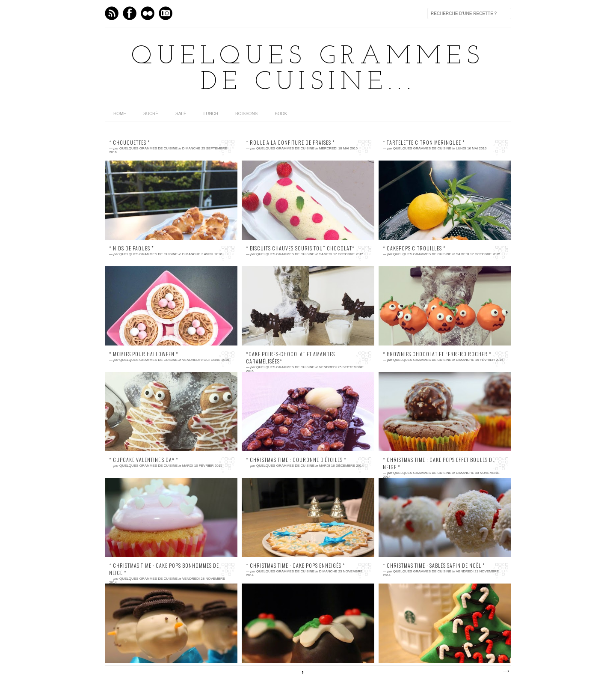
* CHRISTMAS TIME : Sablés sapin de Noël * (434, 566)
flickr (148, 13)
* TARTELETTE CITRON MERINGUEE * (424, 143)
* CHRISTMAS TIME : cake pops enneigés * (296, 566)
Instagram (166, 13)
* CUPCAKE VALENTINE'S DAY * (144, 460)
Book (281, 114)
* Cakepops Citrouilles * (414, 248)
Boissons (246, 114)
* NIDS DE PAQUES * (132, 248)
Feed (112, 13)
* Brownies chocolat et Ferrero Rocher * (437, 354)
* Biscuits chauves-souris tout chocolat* (300, 248)
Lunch (211, 114)
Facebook (130, 13)
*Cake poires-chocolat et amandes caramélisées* (290, 358)
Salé (181, 114)
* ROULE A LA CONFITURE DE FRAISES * (290, 143)
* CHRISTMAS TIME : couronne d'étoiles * (296, 460)
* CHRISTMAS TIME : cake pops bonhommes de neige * (164, 569)
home (120, 114)
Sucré (151, 114)
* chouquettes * (130, 143)
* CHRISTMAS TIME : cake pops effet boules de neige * (439, 463)
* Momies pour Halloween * (144, 354)
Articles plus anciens (506, 671)
